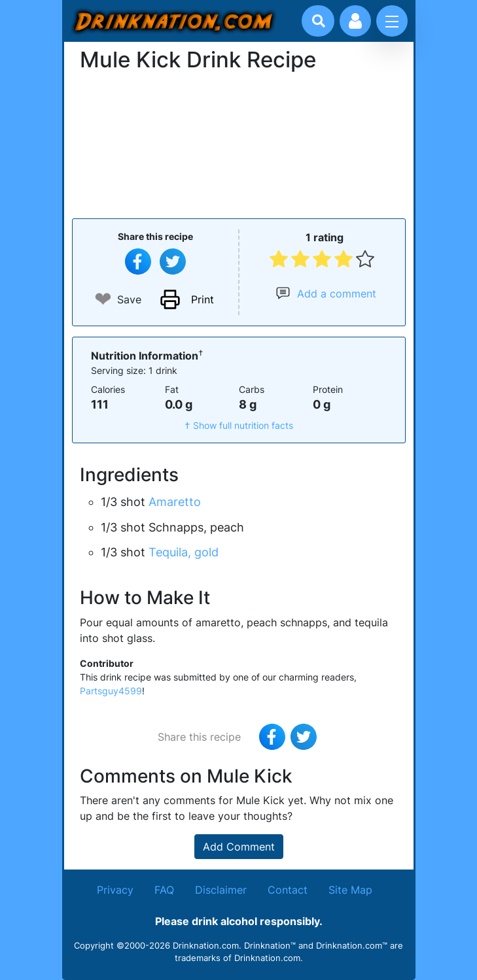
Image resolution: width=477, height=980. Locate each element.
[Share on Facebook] (138, 262)
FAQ (164, 890)
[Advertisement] (239, 144)
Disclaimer (221, 890)
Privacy (115, 890)
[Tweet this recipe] (173, 262)
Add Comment (239, 847)
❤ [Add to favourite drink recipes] (103, 299)
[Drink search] (319, 21)
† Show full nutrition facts (239, 425)
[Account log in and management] (355, 21)
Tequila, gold (184, 552)
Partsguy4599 (111, 691)
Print (203, 299)
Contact (288, 890)
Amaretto (175, 502)
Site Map (350, 890)
